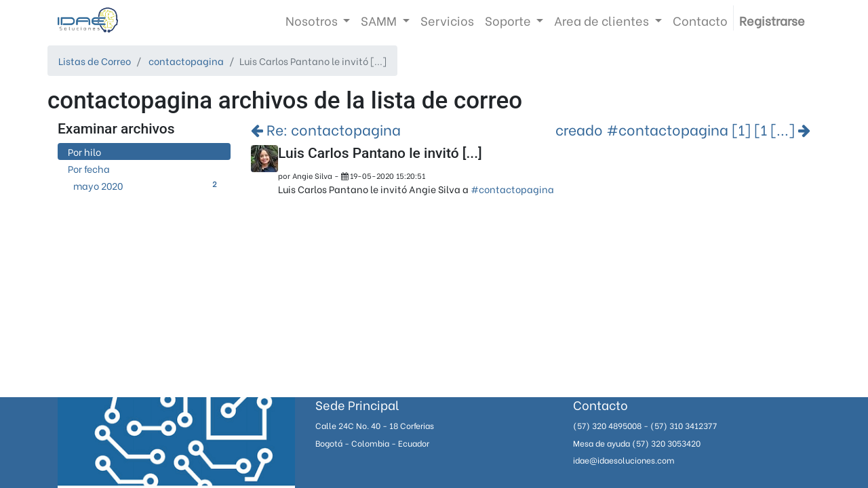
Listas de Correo (95, 61)
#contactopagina (512, 189)
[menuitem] (447, 20)
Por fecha (89, 168)
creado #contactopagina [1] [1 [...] (683, 129)
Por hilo (84, 151)
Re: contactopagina (326, 129)
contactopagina (186, 61)
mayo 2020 (147, 185)
